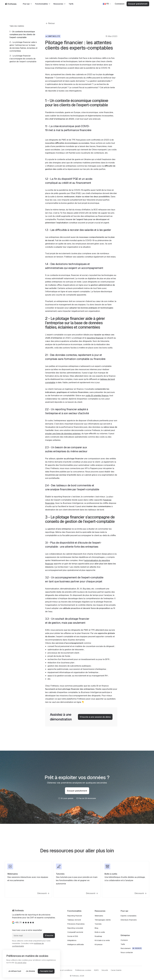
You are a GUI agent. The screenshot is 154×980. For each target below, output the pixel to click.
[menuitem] (23, 35)
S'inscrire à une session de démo (95, 717)
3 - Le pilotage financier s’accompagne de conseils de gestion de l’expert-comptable (23, 59)
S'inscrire (49, 935)
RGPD (96, 970)
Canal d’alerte (116, 970)
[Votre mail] (34, 936)
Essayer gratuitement (138, 4)
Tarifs (71, 4)
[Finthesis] (11, 4)
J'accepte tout (46, 971)
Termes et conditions (64, 970)
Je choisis (30, 971)
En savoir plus (21, 963)
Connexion (120, 4)
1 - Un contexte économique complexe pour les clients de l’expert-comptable (22, 34)
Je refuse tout (15, 971)
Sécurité (105, 970)
